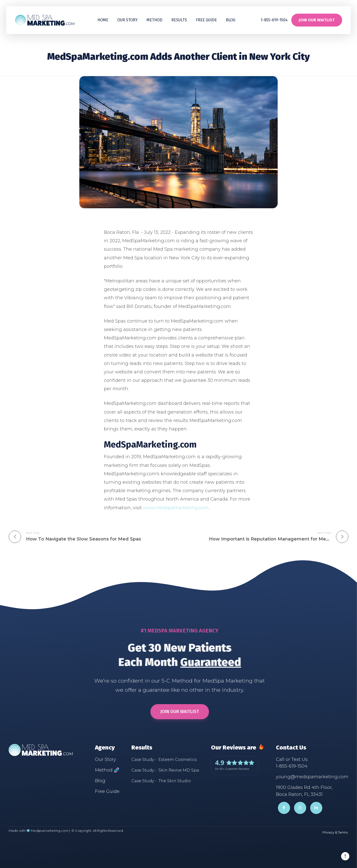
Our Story (127, 20)
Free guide (206, 20)
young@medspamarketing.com (312, 777)
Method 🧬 (107, 770)
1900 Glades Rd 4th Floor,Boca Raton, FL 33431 (304, 791)
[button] (179, 20)
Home (103, 20)
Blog (231, 20)
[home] (45, 20)
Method (154, 20)
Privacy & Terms (335, 832)
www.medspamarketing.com (176, 508)
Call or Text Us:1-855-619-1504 (292, 763)
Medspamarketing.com (50, 831)
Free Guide (107, 791)
